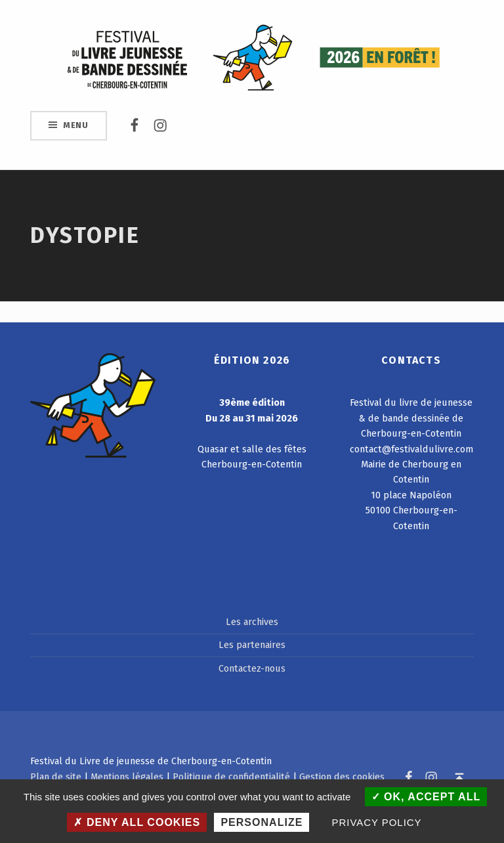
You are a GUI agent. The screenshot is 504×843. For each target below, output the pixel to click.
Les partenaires (252, 645)
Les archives (252, 622)
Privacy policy (377, 822)
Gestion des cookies (342, 777)
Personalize (262, 822)
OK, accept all (426, 797)
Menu (76, 125)
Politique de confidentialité (231, 777)
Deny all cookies (137, 822)
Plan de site (56, 777)
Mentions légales (127, 777)
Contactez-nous (252, 668)
